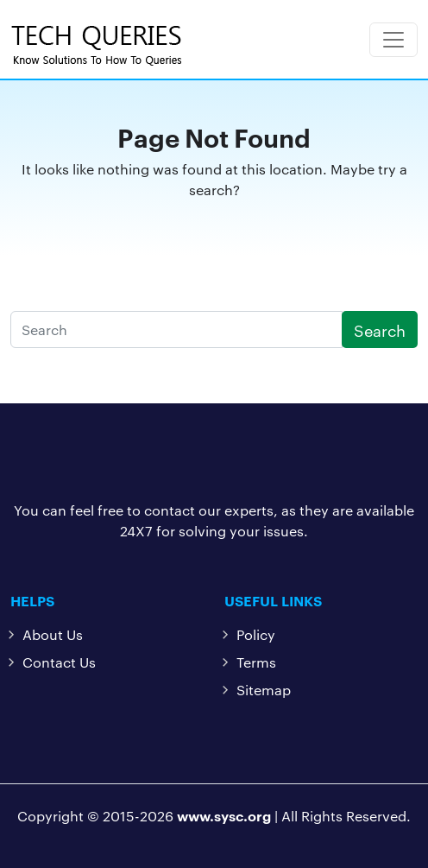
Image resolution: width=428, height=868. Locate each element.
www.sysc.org (224, 815)
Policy (256, 634)
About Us (53, 634)
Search (380, 329)
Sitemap (264, 690)
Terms (256, 662)
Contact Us (59, 662)
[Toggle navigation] (393, 40)
